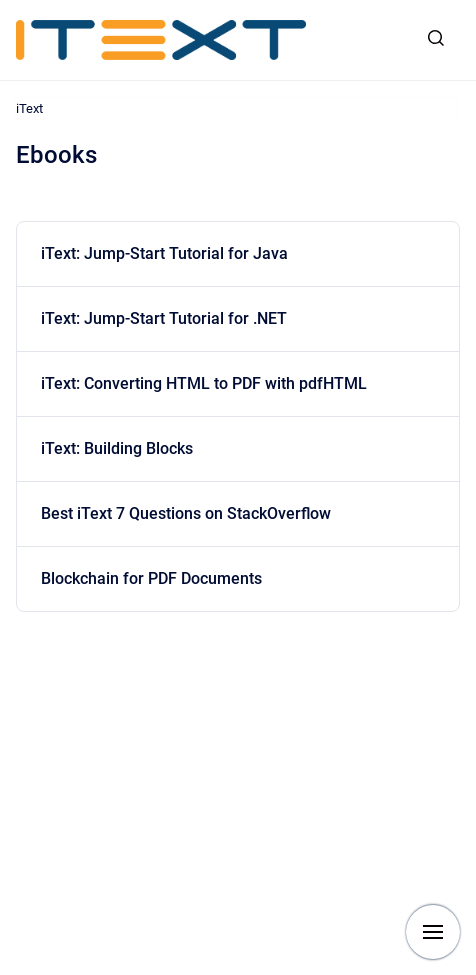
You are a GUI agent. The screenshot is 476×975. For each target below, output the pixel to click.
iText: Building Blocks (117, 448)
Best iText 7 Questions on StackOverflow (186, 513)
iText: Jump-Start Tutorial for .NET (164, 318)
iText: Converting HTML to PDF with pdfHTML (204, 383)
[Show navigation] (433, 932)
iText (29, 108)
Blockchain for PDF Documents (151, 578)
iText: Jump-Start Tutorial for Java (164, 253)
